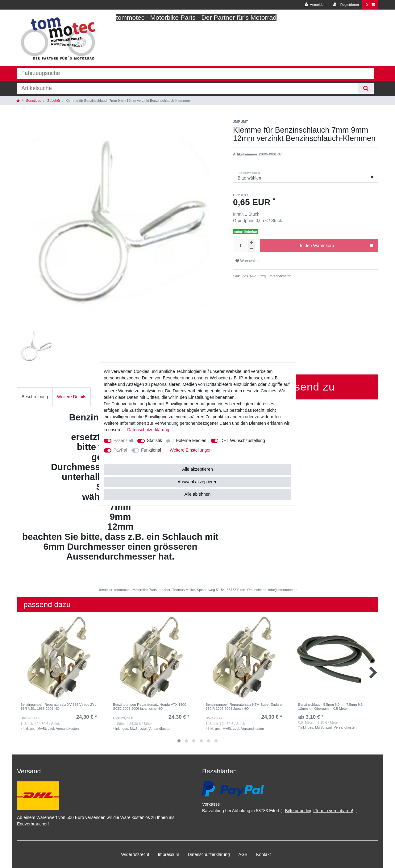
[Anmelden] (315, 5)
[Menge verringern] (252, 249)
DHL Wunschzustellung (243, 440)
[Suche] (366, 88)
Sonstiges (33, 101)
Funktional (151, 450)
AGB (243, 854)
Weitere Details (72, 397)
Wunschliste (248, 261)
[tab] (35, 397)
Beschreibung (35, 397)
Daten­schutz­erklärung (209, 854)
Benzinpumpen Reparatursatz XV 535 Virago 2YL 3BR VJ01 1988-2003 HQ (58, 706)
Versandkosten (279, 276)
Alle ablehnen (198, 494)
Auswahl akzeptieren (197, 482)
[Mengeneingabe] (240, 246)
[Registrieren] (346, 5)
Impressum (168, 854)
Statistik (154, 440)
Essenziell (123, 440)
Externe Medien (191, 440)
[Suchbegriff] (187, 88)
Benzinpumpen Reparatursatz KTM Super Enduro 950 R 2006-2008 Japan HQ (244, 706)
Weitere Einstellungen (191, 450)
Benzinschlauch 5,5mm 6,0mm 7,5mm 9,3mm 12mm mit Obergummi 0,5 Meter (333, 706)
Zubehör (53, 101)
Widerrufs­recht (135, 854)
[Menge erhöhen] (252, 242)
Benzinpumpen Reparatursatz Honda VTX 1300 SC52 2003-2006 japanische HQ (150, 706)
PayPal (120, 450)
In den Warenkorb (337, 246)
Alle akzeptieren (197, 469)
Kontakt (263, 854)
